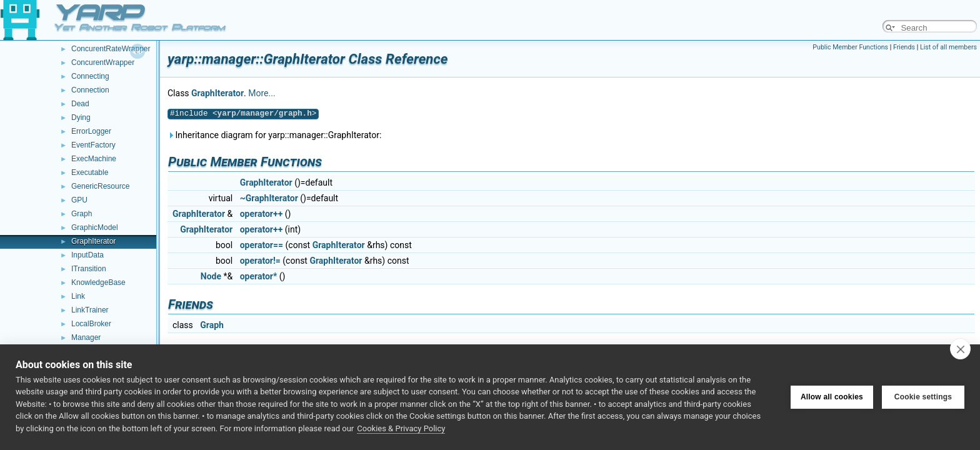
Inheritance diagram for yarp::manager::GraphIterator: (274, 135)
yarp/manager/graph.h (265, 113)
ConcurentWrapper (103, 62)
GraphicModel (95, 227)
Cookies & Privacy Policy (401, 428)
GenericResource (100, 186)
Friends (904, 47)
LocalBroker (91, 324)
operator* (259, 276)
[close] (960, 349)
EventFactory (93, 145)
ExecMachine (94, 159)
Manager (86, 337)
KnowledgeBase (98, 282)
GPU (79, 200)
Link (78, 296)
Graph (82, 214)
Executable (90, 172)
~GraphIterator (269, 198)
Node (211, 276)
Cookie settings (923, 397)
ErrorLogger (91, 131)
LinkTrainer (90, 310)
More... (262, 93)
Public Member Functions (850, 47)
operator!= (260, 261)
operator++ (262, 214)
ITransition (89, 269)
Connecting (90, 76)
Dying (81, 117)
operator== (262, 245)
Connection (90, 90)
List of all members (948, 47)
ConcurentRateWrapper (111, 49)
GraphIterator (93, 241)
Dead (80, 104)
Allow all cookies (832, 397)
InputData (87, 255)
